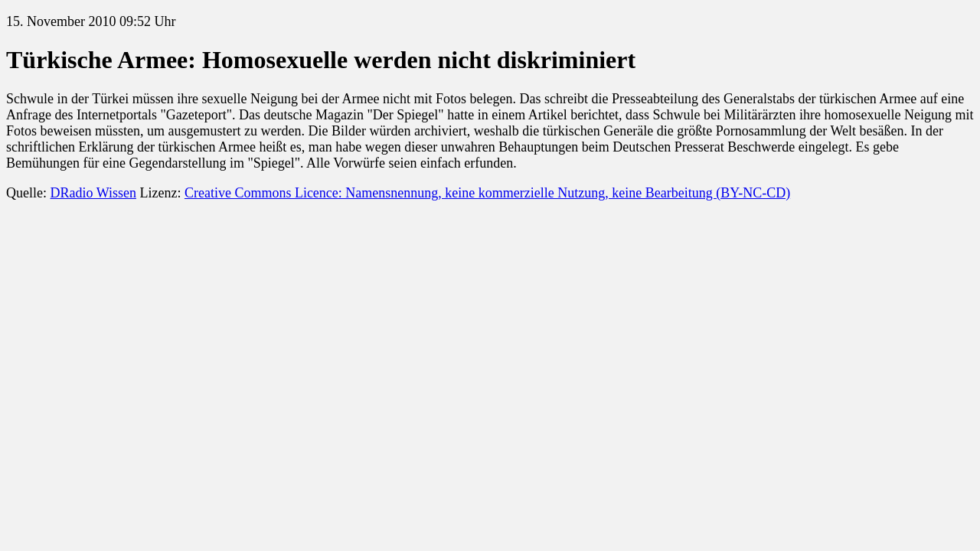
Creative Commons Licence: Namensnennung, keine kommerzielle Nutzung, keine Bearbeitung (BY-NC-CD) (487, 193)
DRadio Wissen (93, 193)
